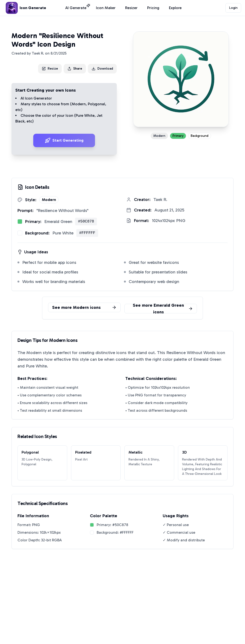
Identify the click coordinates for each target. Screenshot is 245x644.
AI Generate (76, 8)
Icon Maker (106, 8)
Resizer (131, 8)
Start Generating (64, 140)
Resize (50, 69)
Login (233, 8)
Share (75, 69)
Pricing (153, 8)
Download (102, 69)
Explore (175, 8)
